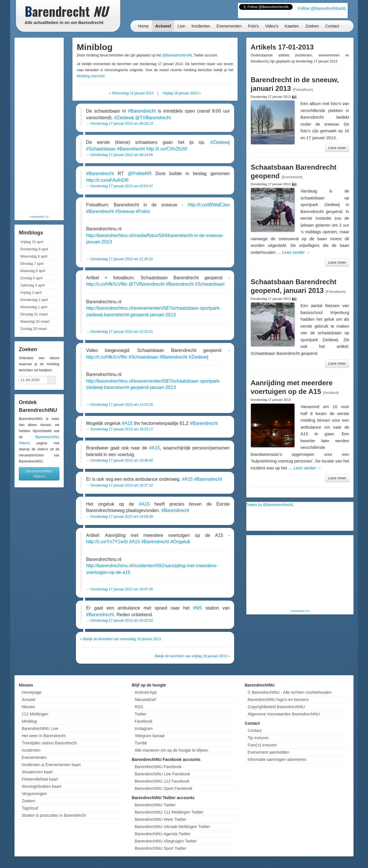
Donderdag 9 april (34, 249)
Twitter (141, 714)
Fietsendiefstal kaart (40, 779)
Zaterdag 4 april (32, 285)
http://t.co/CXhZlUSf (166, 149)
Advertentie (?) (39, 217)
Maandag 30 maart (35, 322)
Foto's (254, 26)
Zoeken (312, 26)
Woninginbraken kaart (41, 786)
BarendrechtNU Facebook (158, 767)
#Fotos (143, 211)
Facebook (144, 721)
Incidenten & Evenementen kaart (51, 765)
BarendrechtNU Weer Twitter (161, 819)
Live (181, 26)
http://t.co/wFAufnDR (107, 180)
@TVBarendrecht (153, 118)
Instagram (144, 728)
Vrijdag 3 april (31, 293)
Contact (332, 26)
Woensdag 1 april (34, 307)
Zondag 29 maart (33, 329)
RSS (139, 707)
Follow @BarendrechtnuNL (322, 8)
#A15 (127, 423)
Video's (272, 26)
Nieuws (28, 707)
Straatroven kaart (37, 772)
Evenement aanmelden (268, 752)
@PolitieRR (140, 174)
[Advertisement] (39, 126)
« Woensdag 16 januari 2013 (131, 93)
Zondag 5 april (31, 278)
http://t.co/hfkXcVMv (107, 284)
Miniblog (29, 721)
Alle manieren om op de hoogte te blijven (172, 750)
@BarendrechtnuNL (177, 55)
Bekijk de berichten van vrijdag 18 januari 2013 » (192, 656)
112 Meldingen (35, 714)
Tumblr (141, 743)
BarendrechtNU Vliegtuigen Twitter (166, 841)
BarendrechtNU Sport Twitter (161, 848)
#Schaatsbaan (101, 149)
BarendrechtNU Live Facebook (162, 774)
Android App (146, 692)
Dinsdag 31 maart (34, 314)
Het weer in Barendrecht (44, 736)
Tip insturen (258, 738)
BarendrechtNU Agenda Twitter (163, 834)
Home (143, 26)
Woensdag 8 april (34, 256)
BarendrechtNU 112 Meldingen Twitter (169, 812)
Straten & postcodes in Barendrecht (54, 815)
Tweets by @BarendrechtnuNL (270, 505)
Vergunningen (34, 794)
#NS (197, 608)
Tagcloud (30, 808)
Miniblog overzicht (91, 76)
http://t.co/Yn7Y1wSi (107, 542)
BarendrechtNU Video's (39, 474)
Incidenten (201, 26)
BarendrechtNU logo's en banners (278, 700)
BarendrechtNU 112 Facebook (162, 781)
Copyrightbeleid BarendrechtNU (276, 707)
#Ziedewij (124, 118)
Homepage (32, 692)
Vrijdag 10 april (32, 242)
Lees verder (296, 252)
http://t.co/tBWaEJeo (209, 205)
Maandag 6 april (33, 271)
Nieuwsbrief (145, 700)
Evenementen (229, 26)
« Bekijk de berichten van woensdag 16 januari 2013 (121, 639)
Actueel (163, 26)
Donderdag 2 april (34, 300)
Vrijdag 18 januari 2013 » (182, 93)
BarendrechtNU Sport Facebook (164, 788)
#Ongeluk (180, 542)
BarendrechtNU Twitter (155, 805)
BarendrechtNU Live (40, 728)
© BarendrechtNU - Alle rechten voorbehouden (289, 692)
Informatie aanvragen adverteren (277, 759)
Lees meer (337, 148)
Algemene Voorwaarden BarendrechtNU (284, 714)
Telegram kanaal (150, 736)
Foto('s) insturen (262, 745)
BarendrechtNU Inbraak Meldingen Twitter (172, 827)
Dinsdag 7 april (32, 264)
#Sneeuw (125, 211)
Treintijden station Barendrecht (49, 743)
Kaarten (292, 26)
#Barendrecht (142, 111)
